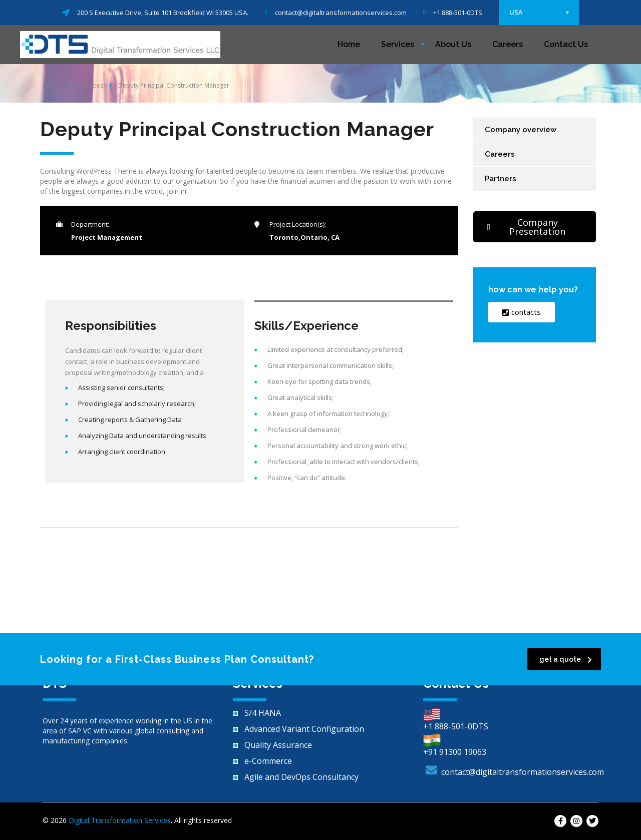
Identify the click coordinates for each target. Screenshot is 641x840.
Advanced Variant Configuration (304, 729)
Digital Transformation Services (120, 820)
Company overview (521, 130)
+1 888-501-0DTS (456, 726)
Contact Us (566, 44)
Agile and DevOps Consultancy (301, 777)
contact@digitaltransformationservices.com (523, 772)
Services (398, 44)
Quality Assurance (278, 745)
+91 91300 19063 (455, 752)
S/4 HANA (263, 713)
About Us (453, 44)
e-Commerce (268, 761)
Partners (501, 179)
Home (349, 44)
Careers (508, 44)
